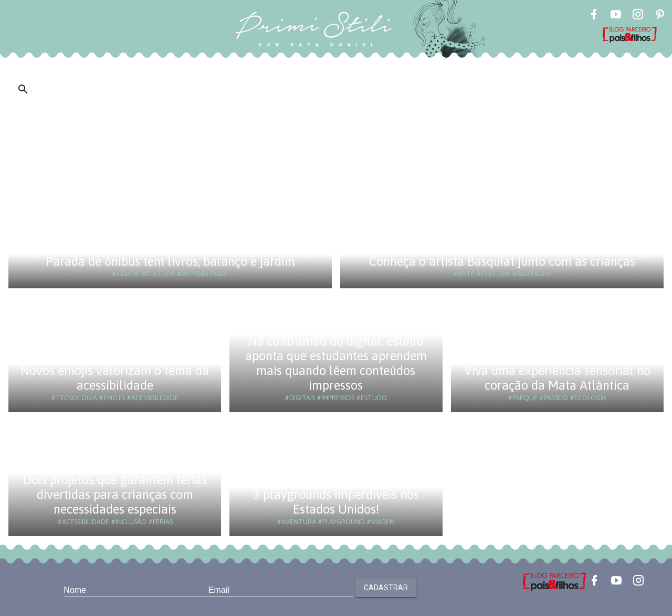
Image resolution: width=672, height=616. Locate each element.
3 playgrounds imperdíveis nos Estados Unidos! (336, 502)
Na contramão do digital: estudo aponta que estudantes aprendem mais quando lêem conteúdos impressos (336, 363)
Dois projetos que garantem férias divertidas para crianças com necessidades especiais (115, 494)
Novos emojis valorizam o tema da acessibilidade (115, 378)
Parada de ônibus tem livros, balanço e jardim (170, 261)
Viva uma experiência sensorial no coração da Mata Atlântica (557, 378)
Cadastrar (386, 588)
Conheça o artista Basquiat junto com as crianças (502, 261)
